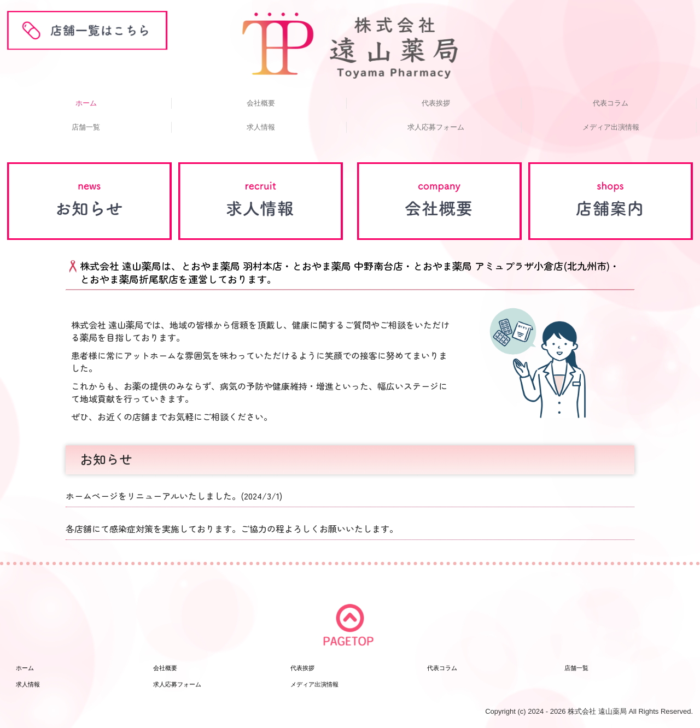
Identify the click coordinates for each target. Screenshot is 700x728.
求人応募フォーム (436, 127)
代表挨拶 (436, 103)
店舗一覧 (86, 127)
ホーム (86, 103)
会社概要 (261, 103)
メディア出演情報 (611, 127)
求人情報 (261, 127)
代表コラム (611, 103)
